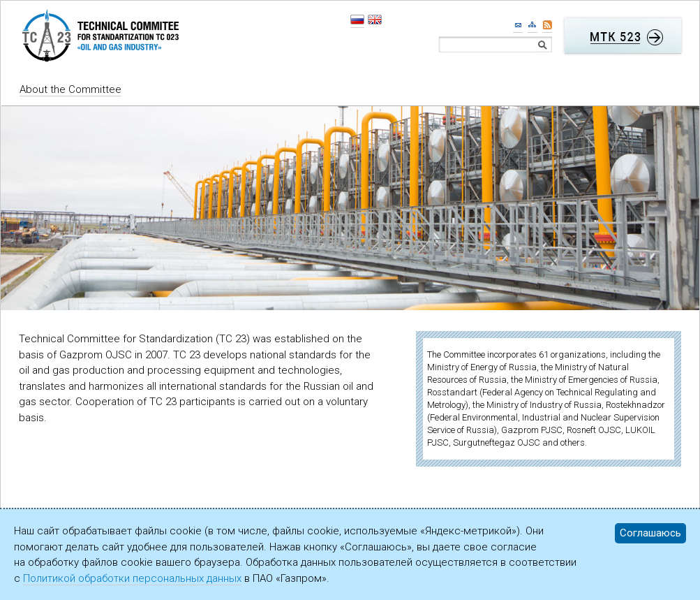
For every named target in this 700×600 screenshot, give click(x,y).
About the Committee (70, 89)
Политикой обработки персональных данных (132, 578)
